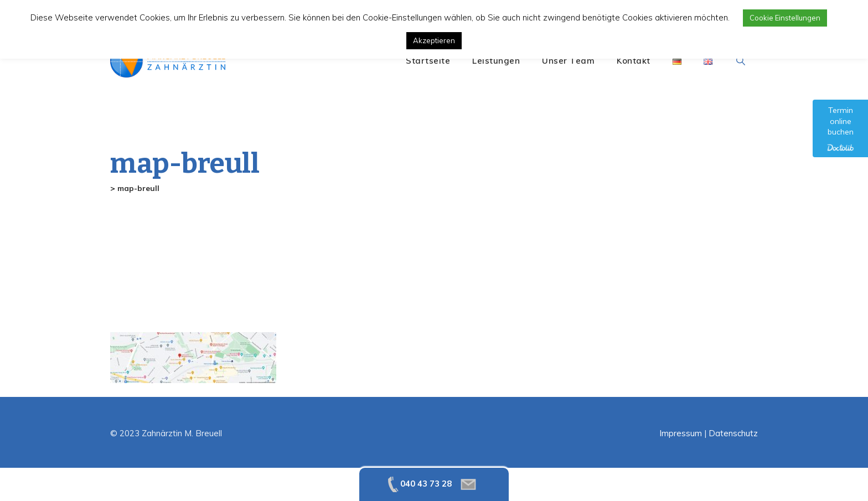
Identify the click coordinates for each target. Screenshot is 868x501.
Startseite (428, 61)
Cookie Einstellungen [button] (785, 18)
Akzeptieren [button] (434, 40)
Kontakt (634, 61)
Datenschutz (733, 433)
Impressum (681, 433)
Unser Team (568, 61)
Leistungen (496, 61)
